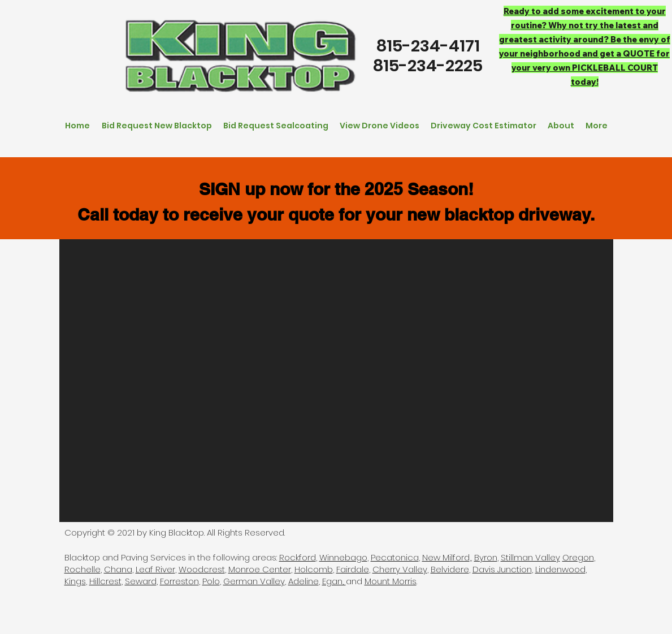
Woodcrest (202, 569)
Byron (486, 557)
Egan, (334, 581)
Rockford (298, 557)
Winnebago (343, 557)
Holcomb (314, 569)
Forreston (179, 581)
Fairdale (353, 569)
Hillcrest (105, 581)
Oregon (578, 557)
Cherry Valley (400, 569)
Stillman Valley (530, 557)
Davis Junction (502, 569)
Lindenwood (560, 569)
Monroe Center (260, 569)
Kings (75, 581)
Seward (141, 581)
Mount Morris (391, 581)
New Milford (446, 557)
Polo (211, 581)
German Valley (254, 581)
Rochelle (83, 569)
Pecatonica (395, 557)
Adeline (304, 581)
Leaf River (155, 569)
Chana (118, 569)
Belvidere (450, 569)
